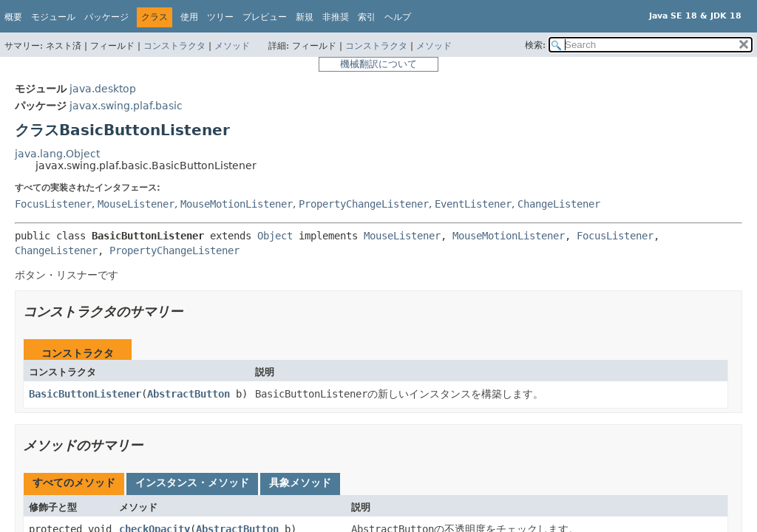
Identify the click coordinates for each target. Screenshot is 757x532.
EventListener (473, 204)
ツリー (220, 17)
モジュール (53, 17)
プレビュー (265, 17)
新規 (305, 17)
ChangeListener (559, 204)
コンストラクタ (174, 46)
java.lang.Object (57, 154)
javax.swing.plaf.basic (126, 106)
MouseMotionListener (237, 204)
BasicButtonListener (85, 394)
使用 (189, 17)
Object (275, 236)
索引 (367, 17)
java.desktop (103, 89)
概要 (13, 17)
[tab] (74, 484)
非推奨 (336, 17)
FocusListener (53, 204)
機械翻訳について (378, 64)
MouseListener (136, 204)
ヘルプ (398, 17)
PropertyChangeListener (364, 204)
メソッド (232, 46)
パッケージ (106, 17)
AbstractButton (189, 394)
